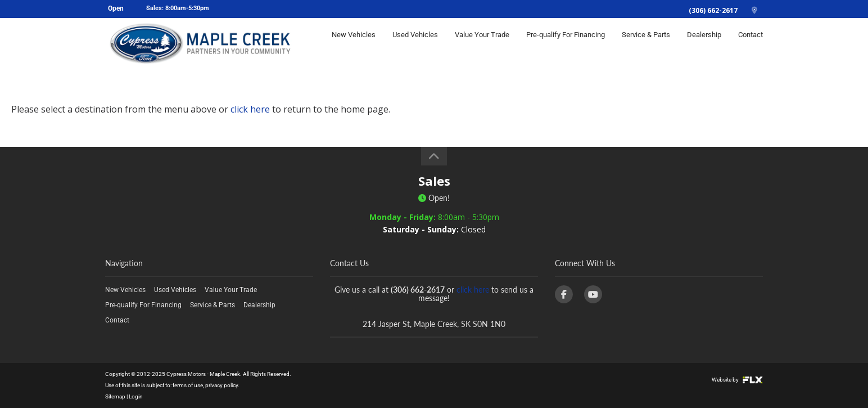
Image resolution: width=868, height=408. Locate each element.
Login (136, 396)
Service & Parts (646, 43)
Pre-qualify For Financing (566, 43)
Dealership (704, 43)
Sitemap (115, 396)
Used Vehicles (415, 43)
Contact (751, 43)
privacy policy (221, 385)
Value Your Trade (482, 43)
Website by (737, 380)
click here (250, 109)
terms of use (188, 385)
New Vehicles (354, 43)
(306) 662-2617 (713, 10)
